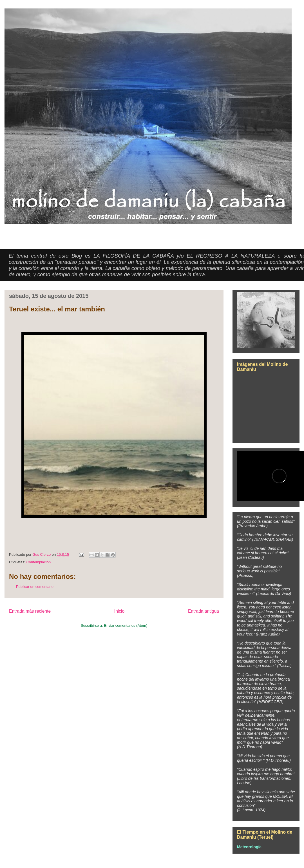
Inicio (119, 611)
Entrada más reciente (30, 611)
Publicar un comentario (35, 587)
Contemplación (38, 562)
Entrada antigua (204, 611)
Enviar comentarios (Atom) (126, 625)
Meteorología (249, 847)
